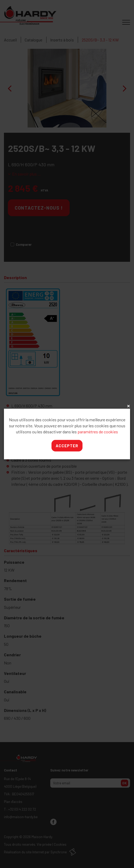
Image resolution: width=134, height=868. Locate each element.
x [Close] (128, 406)
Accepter (67, 446)
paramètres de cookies (98, 432)
